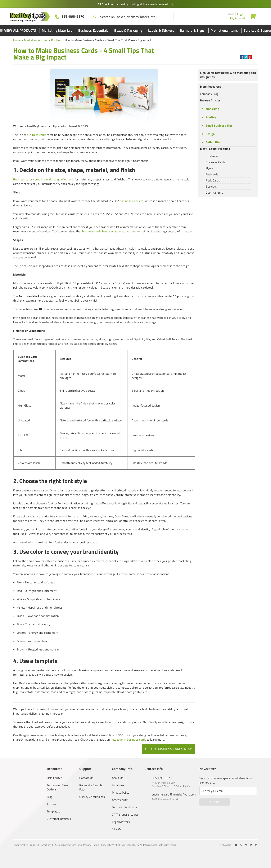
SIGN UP (215, 802)
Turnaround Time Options (58, 787)
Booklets (211, 186)
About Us (118, 778)
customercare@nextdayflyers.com (174, 794)
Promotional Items (224, 30)
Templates (53, 811)
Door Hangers (214, 192)
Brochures (212, 156)
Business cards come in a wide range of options (44, 179)
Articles (52, 804)
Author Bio (213, 142)
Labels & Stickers (161, 30)
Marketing (212, 109)
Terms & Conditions (125, 807)
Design (210, 134)
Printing (56, 40)
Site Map (118, 829)
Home (17, 40)
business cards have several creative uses (109, 231)
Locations (118, 785)
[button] (95, 17)
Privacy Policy (121, 793)
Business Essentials (93, 30)
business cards (37, 135)
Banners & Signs (192, 30)
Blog (50, 797)
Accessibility (120, 800)
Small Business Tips (219, 125)
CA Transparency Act (125, 815)
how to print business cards (128, 739)
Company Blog (209, 94)
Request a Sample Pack (91, 787)
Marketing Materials (57, 30)
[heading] (86, 54)
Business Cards (216, 162)
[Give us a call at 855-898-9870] (70, 16)
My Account (238, 18)
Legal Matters (121, 822)
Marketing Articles (36, 40)
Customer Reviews (59, 819)
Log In (241, 14)
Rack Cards (213, 180)
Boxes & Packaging (128, 30)
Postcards (212, 174)
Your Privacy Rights (88, 845)
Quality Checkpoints (92, 797)
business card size (132, 201)
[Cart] (253, 16)
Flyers (209, 168)
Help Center (54, 778)
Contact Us (86, 778)
